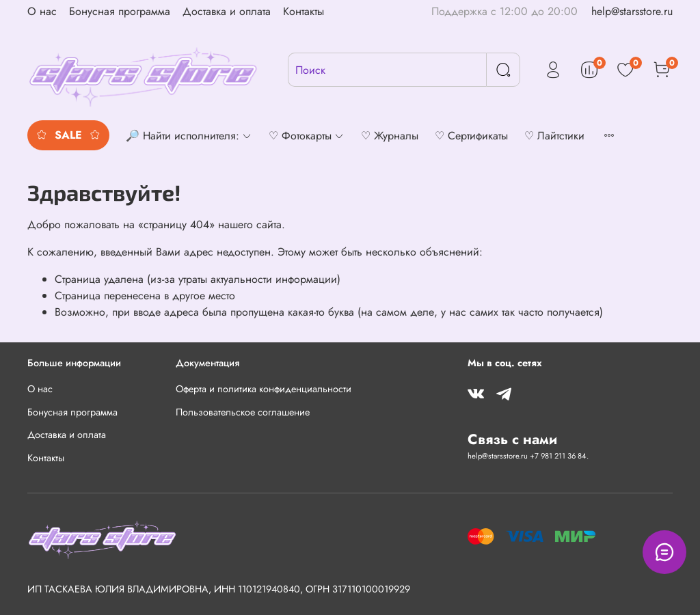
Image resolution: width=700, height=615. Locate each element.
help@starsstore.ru (632, 11)
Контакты (304, 11)
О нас (42, 11)
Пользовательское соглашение (243, 412)
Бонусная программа (120, 11)
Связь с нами (512, 439)
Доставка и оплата (227, 11)
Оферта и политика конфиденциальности (264, 389)
